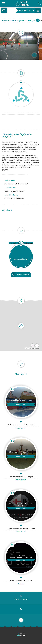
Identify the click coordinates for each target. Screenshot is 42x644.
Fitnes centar (21, 428)
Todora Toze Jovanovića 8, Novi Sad (21, 425)
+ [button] (33, 345)
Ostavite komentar (23, 275)
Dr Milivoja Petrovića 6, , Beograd (21, 477)
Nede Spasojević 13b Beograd (21, 581)
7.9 (38, 20)
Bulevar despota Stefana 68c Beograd (21, 529)
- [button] (37, 345)
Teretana (21, 584)
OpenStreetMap (35, 348)
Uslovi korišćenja (21, 599)
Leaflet (27, 348)
